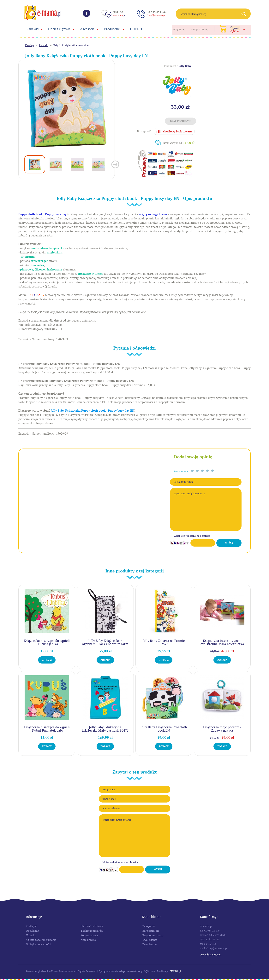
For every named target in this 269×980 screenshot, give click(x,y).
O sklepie (32, 926)
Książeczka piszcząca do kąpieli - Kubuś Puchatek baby (47, 729)
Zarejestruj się (199, 29)
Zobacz (47, 660)
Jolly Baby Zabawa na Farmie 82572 (164, 642)
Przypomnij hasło (153, 935)
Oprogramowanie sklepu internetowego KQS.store (127, 971)
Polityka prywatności (39, 944)
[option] (67, 108)
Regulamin (33, 931)
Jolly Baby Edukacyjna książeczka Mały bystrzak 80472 (105, 729)
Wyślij (229, 543)
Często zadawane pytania (41, 940)
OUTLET (136, 29)
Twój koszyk (150, 944)
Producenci (112, 29)
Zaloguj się (178, 29)
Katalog (30, 45)
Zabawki (33, 29)
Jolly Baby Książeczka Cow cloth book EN (164, 729)
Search (245, 14)
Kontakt (31, 935)
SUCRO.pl (175, 971)
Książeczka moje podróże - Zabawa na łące (222, 729)
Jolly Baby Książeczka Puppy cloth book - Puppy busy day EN (92, 411)
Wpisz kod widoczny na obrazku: (192, 536)
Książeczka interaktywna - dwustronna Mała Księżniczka (222, 642)
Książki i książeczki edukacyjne (71, 45)
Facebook (87, 13)
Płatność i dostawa (92, 926)
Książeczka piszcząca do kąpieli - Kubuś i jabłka (47, 642)
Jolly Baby (185, 66)
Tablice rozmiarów (92, 931)
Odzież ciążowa (59, 29)
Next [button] (115, 164)
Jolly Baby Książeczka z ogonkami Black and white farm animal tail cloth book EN (105, 644)
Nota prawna (88, 940)
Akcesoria (87, 29)
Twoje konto (150, 940)
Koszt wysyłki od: (179, 143)
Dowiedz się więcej (210, 955)
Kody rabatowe (90, 935)
